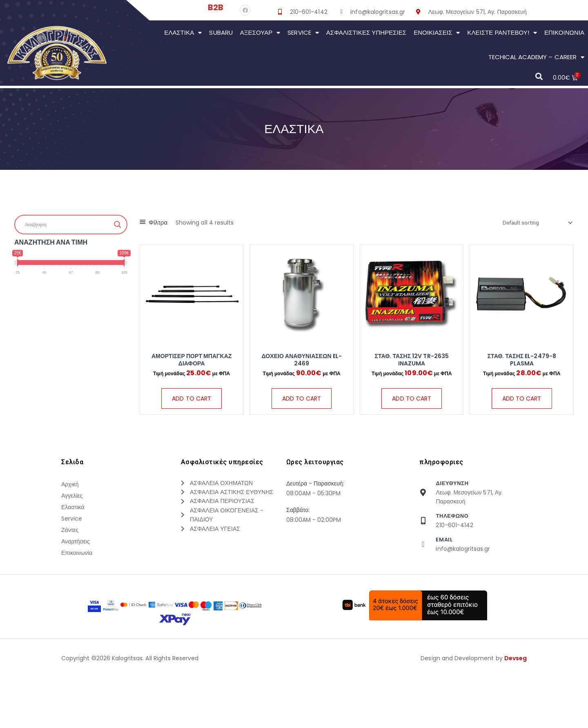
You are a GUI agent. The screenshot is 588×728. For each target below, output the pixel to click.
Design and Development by (474, 715)
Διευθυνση (452, 500)
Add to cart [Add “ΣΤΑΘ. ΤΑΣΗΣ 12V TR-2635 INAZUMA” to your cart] (412, 407)
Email (444, 556)
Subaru (221, 32)
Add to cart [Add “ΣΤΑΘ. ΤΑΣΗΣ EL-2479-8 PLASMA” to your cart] (522, 407)
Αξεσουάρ (260, 33)
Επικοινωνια (564, 32)
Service (303, 33)
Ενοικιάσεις (437, 33)
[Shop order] (532, 223)
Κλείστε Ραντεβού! (502, 33)
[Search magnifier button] (118, 225)
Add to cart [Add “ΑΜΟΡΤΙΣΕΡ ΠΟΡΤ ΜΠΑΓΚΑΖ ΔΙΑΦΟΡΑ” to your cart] (192, 399)
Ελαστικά (183, 33)
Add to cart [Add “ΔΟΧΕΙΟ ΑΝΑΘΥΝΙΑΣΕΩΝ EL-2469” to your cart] (302, 407)
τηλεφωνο (452, 533)
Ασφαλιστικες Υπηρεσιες (366, 32)
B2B (216, 7)
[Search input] (67, 225)
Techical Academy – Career (536, 57)
